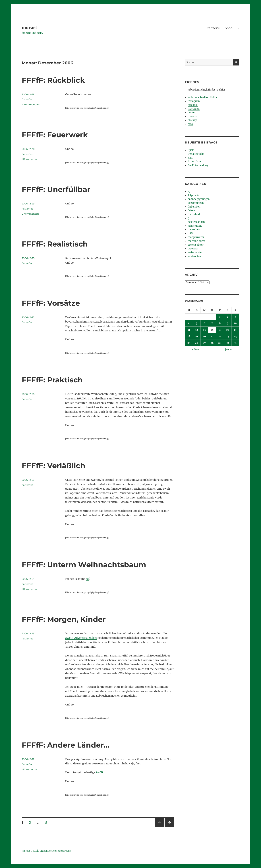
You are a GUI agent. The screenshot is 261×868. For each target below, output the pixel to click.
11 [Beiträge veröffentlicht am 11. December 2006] (189, 330)
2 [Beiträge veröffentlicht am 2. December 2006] (227, 317)
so (87, 579)
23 (189, 191)
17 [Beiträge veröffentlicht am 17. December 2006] (235, 330)
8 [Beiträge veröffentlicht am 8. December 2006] (220, 323)
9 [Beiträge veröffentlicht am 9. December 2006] (228, 323)
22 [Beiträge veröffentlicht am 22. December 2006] (220, 336)
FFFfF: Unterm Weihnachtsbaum (84, 565)
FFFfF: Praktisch (52, 380)
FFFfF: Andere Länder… (66, 745)
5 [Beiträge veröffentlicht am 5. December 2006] (197, 323)
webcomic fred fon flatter (202, 97)
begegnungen (196, 203)
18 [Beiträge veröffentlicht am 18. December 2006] (189, 336)
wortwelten (194, 256)
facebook (193, 105)
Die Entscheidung (198, 165)
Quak (191, 150)
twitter (192, 113)
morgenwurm (196, 237)
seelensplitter (196, 245)
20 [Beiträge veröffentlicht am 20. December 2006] (204, 336)
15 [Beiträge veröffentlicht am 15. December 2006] (220, 330)
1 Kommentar (30, 159)
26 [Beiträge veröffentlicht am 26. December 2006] (197, 343)
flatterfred (28, 99)
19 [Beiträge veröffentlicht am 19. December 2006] (197, 336)
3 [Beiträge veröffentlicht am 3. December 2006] (235, 317)
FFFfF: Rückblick (53, 80)
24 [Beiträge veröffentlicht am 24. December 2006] (235, 336)
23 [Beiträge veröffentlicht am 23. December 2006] (228, 336)
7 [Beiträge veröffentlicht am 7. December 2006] (212, 323)
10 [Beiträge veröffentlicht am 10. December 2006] (235, 323)
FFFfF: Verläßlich (54, 466)
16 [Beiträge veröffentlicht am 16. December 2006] (228, 330)
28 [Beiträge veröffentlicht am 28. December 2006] (212, 343)
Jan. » (228, 349)
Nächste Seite (169, 827)
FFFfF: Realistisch (55, 244)
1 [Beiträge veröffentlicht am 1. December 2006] (220, 317)
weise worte (195, 252)
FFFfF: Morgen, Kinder (64, 619)
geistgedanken (196, 222)
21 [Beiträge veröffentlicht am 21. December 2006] (212, 336)
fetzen (191, 211)
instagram (194, 101)
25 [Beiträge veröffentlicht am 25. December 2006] (189, 343)
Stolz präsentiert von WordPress (52, 851)
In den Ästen (195, 162)
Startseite (213, 28)
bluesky (192, 120)
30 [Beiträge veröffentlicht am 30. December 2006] (227, 343)
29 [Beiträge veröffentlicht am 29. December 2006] (220, 343)
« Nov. (196, 349)
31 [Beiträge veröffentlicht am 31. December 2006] (235, 343)
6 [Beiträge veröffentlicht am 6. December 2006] (204, 323)
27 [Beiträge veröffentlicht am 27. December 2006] (204, 343)
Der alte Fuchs (196, 154)
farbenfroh (194, 207)
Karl (190, 158)
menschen (194, 230)
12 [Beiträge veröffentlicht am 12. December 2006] (197, 330)
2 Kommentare (31, 104)
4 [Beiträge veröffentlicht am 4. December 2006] (189, 323)
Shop (229, 28)
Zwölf (99, 772)
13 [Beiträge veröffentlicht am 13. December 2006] (204, 330)
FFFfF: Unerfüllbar (56, 189)
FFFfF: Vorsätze (51, 303)
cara (190, 124)
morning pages (197, 241)
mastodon (194, 109)
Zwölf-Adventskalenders (81, 638)
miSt (190, 233)
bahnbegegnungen (199, 199)
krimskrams (195, 226)
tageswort (194, 249)
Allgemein (194, 195)
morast (29, 27)
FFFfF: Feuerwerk (55, 135)
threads (192, 116)
